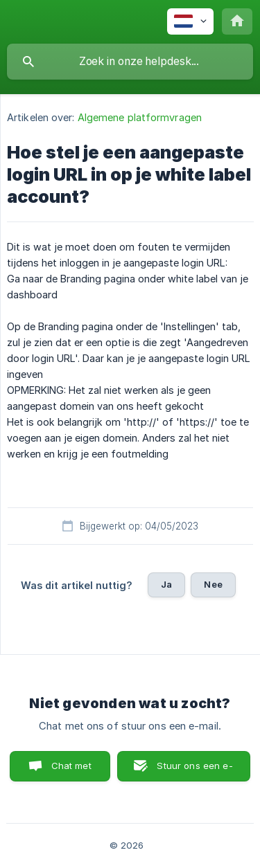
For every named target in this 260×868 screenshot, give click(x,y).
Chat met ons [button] (71, 771)
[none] (190, 21)
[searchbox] (130, 62)
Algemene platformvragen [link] (140, 117)
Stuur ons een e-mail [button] (194, 771)
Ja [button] (166, 584)
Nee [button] (213, 584)
